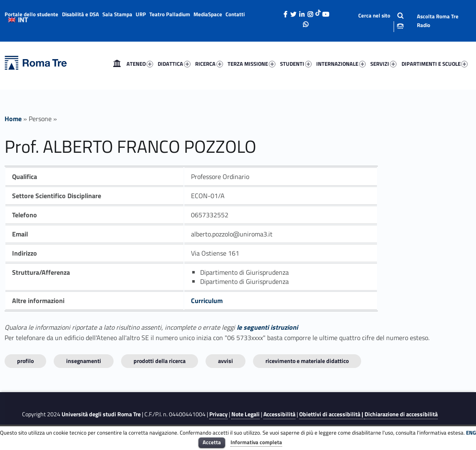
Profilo (25, 361)
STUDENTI (296, 64)
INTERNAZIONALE (341, 64)
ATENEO (140, 64)
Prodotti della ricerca (160, 361)
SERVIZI (383, 64)
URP (141, 14)
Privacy (218, 414)
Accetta (212, 442)
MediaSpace (208, 14)
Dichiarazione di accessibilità (401, 414)
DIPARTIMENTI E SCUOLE (435, 64)
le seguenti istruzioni (267, 327)
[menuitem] (117, 64)
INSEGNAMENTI (84, 361)
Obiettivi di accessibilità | (332, 414)
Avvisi (226, 361)
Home (117, 64)
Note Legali (245, 414)
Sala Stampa (117, 14)
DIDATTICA (174, 64)
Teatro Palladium (170, 14)
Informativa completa (256, 442)
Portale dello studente (31, 14)
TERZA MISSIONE (252, 64)
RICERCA (209, 64)
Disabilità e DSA (81, 14)
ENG (471, 433)
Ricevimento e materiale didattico (307, 361)
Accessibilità (279, 414)
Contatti (235, 14)
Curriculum (207, 301)
